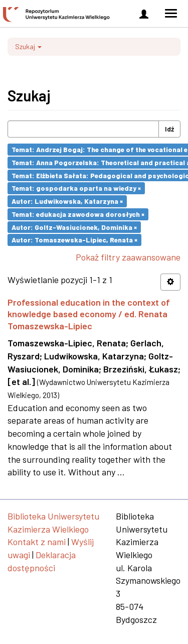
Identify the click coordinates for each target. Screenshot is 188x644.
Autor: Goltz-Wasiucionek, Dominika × (74, 227)
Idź (169, 129)
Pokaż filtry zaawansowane (128, 257)
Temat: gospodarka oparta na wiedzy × (76, 188)
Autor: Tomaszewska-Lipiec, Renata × (74, 240)
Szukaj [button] (28, 46)
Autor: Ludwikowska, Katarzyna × (67, 201)
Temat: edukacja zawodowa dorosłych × (78, 214)
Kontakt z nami (37, 542)
